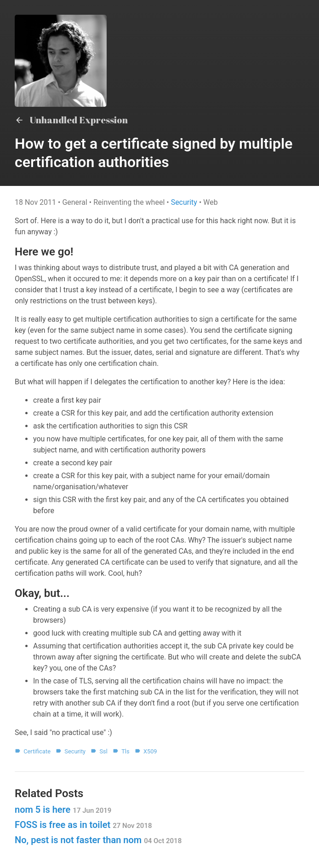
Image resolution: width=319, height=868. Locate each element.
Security (185, 202)
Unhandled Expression (71, 120)
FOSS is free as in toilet (83, 825)
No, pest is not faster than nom (98, 840)
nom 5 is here (63, 810)
